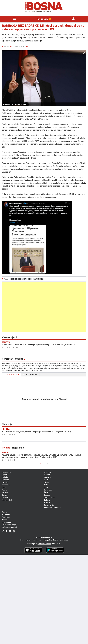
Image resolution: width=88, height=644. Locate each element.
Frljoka (47, 502)
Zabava (47, 500)
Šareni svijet (49, 505)
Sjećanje (48, 472)
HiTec (46, 482)
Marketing (6, 515)
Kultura (47, 475)
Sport (4, 487)
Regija (5, 490)
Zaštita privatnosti (9, 527)
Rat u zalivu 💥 (44, 19)
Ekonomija (6, 485)
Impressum (7, 522)
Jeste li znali (49, 497)
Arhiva (5, 512)
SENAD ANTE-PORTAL (53, 508)
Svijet (4, 495)
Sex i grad (48, 490)
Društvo (5, 497)
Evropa (5, 492)
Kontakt (5, 520)
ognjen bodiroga (18, 279)
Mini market (7, 500)
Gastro (47, 480)
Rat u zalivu (7, 472)
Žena (46, 492)
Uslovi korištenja (9, 525)
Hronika (5, 482)
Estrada (47, 495)
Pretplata (6, 517)
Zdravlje (48, 477)
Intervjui (5, 480)
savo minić (38, 279)
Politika (5, 477)
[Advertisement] (44, 307)
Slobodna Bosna (44, 544)
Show (46, 487)
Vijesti (5, 475)
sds (30, 279)
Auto (46, 485)
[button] (84, 53)
